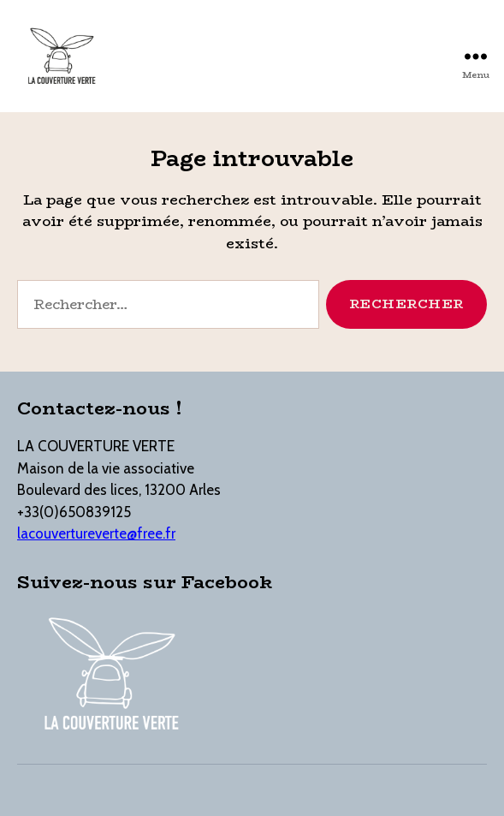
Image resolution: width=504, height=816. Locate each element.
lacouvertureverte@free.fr (96, 533)
